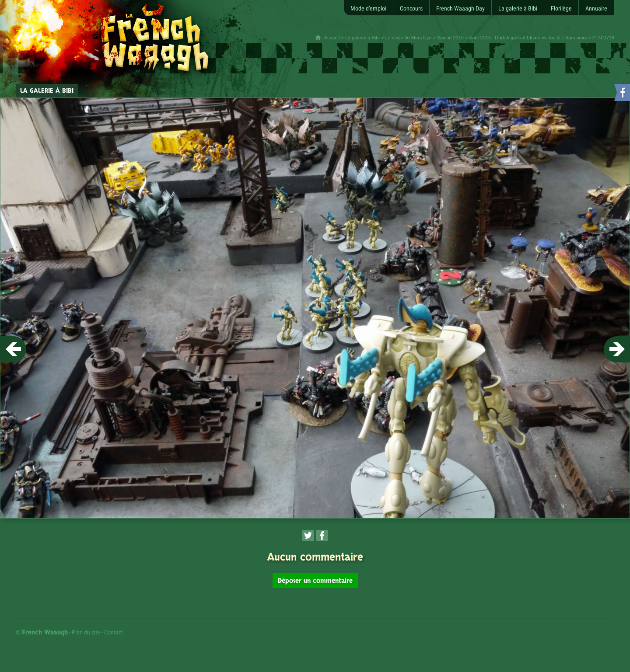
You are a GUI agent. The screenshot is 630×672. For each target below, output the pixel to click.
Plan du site (86, 632)
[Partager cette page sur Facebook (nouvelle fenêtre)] (322, 536)
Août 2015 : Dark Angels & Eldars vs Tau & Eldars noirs (528, 38)
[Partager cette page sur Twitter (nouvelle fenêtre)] (308, 536)
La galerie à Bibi (362, 38)
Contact (114, 632)
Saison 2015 (450, 38)
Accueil (332, 38)
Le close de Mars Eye (408, 38)
